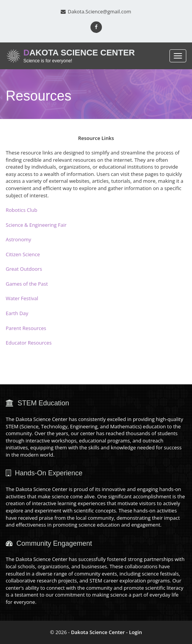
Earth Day (17, 313)
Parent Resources (26, 328)
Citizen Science (23, 254)
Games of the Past (27, 284)
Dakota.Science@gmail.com (96, 11)
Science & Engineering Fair (36, 225)
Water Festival (22, 298)
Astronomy (19, 239)
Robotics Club (22, 210)
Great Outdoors (24, 269)
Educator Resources (29, 343)
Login (136, 632)
